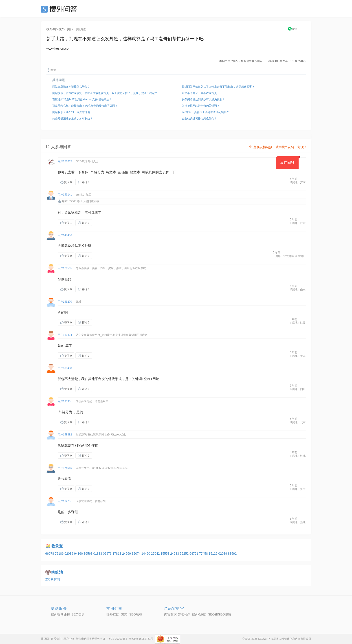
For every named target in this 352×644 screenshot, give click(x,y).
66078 (50, 554)
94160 (79, 554)
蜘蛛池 (57, 572)
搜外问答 (65, 29)
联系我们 (56, 639)
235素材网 (53, 579)
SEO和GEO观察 (220, 614)
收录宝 (57, 546)
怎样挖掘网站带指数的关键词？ (201, 106)
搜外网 (51, 29)
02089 (69, 554)
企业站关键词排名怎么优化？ (199, 119)
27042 (156, 554)
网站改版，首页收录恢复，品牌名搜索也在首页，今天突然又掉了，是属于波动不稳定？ (105, 93)
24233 (175, 554)
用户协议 (69, 639)
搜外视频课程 (60, 614)
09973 (108, 554)
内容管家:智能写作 (177, 614)
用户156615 (65, 161)
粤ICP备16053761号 (141, 639)
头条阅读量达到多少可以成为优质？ (203, 99)
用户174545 (65, 468)
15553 (165, 554)
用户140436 (65, 235)
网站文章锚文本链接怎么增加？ (71, 87)
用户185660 (69, 201)
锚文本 (135, 172)
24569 (127, 554)
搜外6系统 (199, 614)
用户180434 (65, 335)
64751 (194, 554)
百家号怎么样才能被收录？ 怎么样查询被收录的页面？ (85, 106)
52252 (185, 554)
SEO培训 (78, 614)
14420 (146, 554)
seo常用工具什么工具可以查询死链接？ (206, 112)
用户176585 (65, 268)
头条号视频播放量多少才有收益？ (73, 119)
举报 (51, 70)
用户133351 (65, 401)
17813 (117, 554)
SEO (60, 9)
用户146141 (65, 195)
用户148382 (65, 435)
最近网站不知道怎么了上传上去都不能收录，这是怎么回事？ (218, 87)
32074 (137, 554)
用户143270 (65, 302)
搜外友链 (113, 614)
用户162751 (65, 501)
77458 (204, 554)
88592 (232, 554)
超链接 (123, 172)
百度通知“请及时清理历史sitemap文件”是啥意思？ (82, 99)
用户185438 (65, 368)
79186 (60, 554)
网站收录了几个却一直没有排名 (71, 112)
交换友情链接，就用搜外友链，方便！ (277, 147)
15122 (214, 554)
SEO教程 (136, 614)
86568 (89, 554)
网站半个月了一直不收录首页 (199, 93)
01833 (98, 554)
